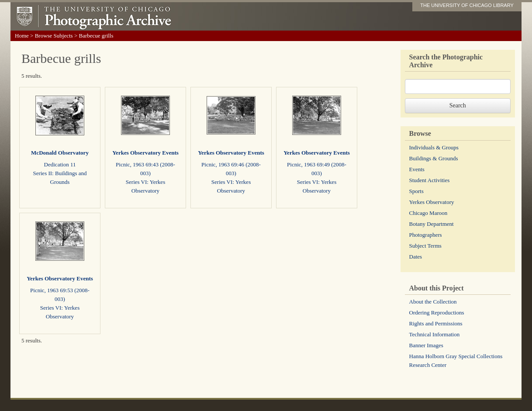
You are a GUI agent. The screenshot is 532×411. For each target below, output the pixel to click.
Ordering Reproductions (437, 313)
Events (417, 169)
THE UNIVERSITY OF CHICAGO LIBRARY (467, 5)
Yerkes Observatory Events (145, 153)
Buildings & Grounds (434, 158)
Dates (416, 257)
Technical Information (435, 334)
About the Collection (433, 302)
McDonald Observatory (60, 153)
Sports (416, 191)
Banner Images (426, 345)
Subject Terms (425, 246)
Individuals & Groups (434, 147)
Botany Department (432, 224)
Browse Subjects (54, 36)
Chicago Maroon (428, 213)
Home (22, 36)
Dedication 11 (60, 164)
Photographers (426, 235)
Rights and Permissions (436, 323)
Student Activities (430, 180)
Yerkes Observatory (432, 202)
